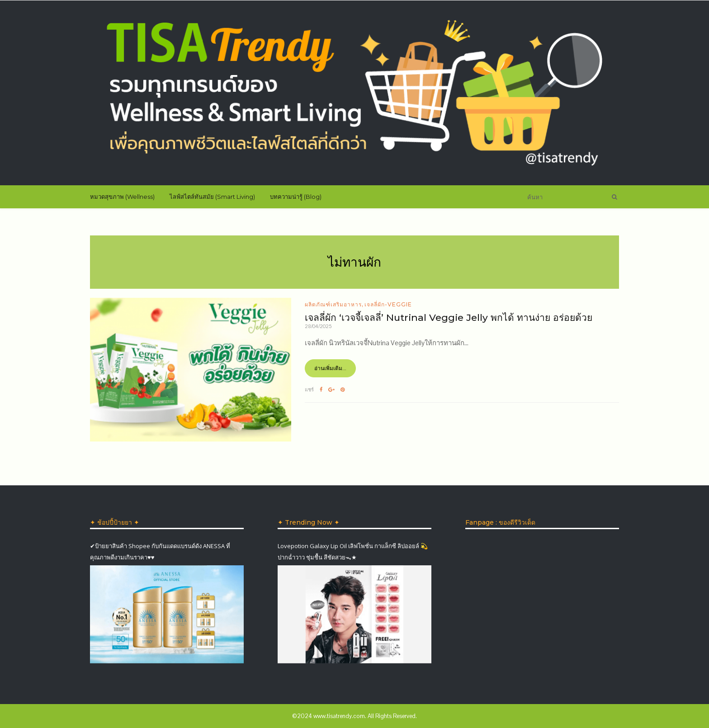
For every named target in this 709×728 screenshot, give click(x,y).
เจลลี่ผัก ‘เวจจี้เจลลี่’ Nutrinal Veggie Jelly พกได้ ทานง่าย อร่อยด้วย (449, 317)
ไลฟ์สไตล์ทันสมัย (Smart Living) (212, 197)
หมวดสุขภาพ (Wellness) (122, 197)
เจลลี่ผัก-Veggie (388, 304)
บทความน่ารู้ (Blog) (296, 197)
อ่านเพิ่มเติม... (330, 368)
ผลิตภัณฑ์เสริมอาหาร (333, 304)
